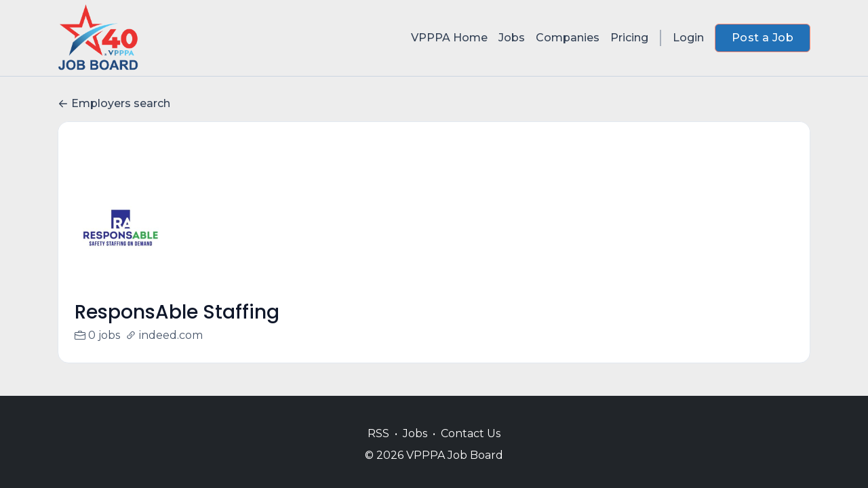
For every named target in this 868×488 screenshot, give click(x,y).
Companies (568, 38)
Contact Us (471, 433)
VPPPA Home (449, 38)
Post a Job (763, 38)
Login (688, 38)
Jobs (512, 38)
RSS (378, 433)
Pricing (629, 38)
